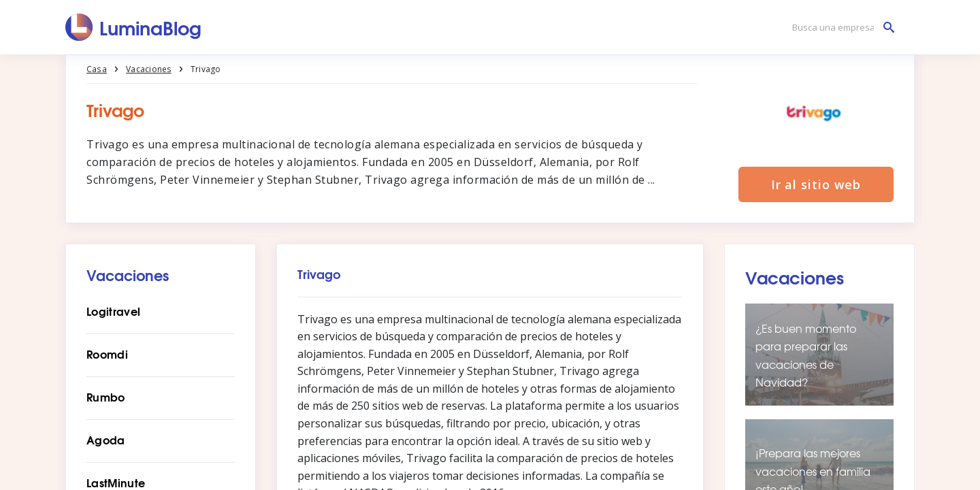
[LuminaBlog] (134, 27)
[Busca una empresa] (840, 28)
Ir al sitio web (816, 185)
